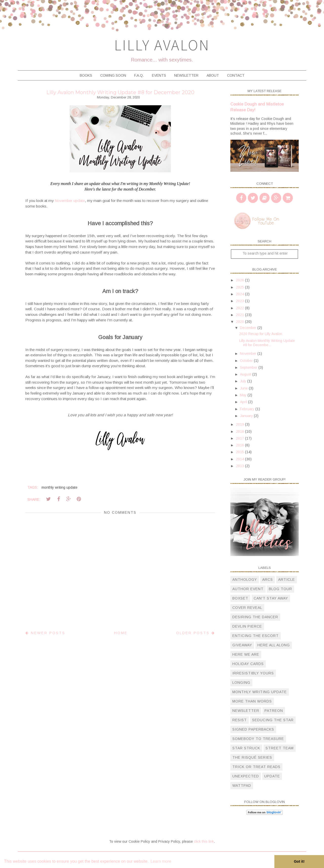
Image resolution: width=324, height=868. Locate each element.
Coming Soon (113, 75)
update (272, 776)
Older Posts (196, 633)
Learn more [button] (161, 861)
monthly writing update (59, 487)
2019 (240, 424)
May (244, 395)
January (247, 416)
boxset (240, 598)
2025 (240, 287)
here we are (246, 654)
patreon (274, 711)
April (244, 402)
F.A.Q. (139, 75)
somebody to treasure (258, 739)
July (244, 381)
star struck (246, 748)
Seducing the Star (273, 720)
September (249, 367)
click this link (204, 841)
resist (240, 720)
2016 (240, 445)
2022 (240, 308)
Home (121, 633)
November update (70, 201)
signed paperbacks (253, 729)
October (247, 361)
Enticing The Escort (256, 636)
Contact (236, 75)
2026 (240, 280)
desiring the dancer (255, 617)
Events (159, 75)
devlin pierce (247, 626)
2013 (240, 466)
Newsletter (186, 75)
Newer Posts (45, 633)
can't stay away (271, 598)
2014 (240, 459)
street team (280, 748)
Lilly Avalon (162, 45)
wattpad (242, 786)
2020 (240, 322)
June (244, 388)
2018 (240, 431)
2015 (240, 452)
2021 (240, 315)
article (287, 580)
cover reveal (247, 608)
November (249, 354)
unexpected (246, 776)
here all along (274, 645)
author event (248, 589)
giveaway (242, 645)
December (249, 328)
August (246, 374)
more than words (252, 701)
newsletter (246, 711)
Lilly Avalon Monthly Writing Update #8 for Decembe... (267, 343)
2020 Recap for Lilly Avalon (261, 334)
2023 (240, 301)
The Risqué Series (252, 757)
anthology (245, 580)
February (248, 409)
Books (86, 75)
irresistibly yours (253, 673)
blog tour (280, 589)
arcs (268, 580)
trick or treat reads (256, 767)
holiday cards (248, 664)
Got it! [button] (299, 861)
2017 (240, 438)
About (213, 75)
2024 (240, 294)
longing (241, 683)
